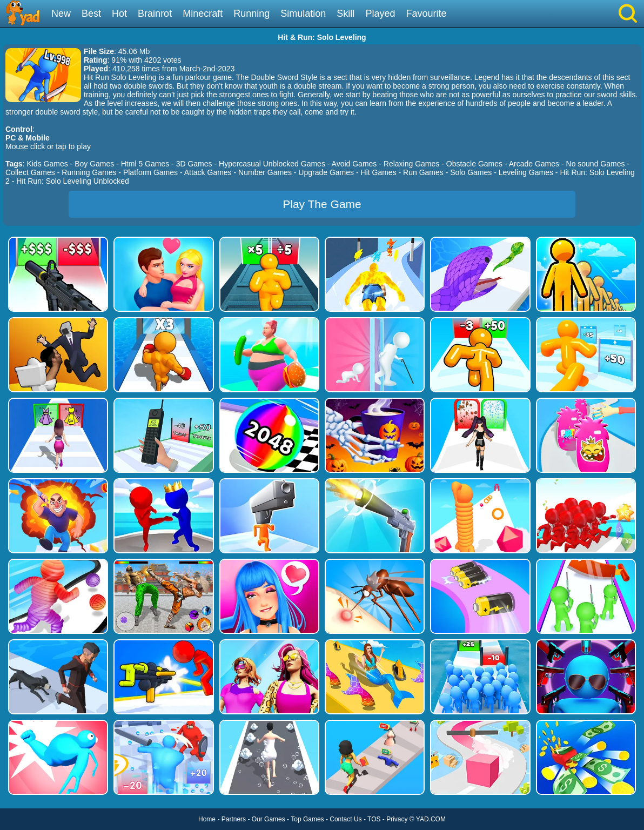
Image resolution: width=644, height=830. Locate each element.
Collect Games (30, 172)
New (61, 14)
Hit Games (379, 172)
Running (251, 14)
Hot (119, 14)
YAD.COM (431, 819)
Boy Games (94, 164)
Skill (346, 14)
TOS (374, 819)
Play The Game (322, 204)
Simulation (303, 14)
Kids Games (47, 164)
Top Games (307, 819)
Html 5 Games (145, 164)
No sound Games (596, 164)
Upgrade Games (326, 172)
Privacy (397, 819)
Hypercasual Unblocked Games (272, 164)
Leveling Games (526, 172)
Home (207, 819)
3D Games (194, 164)
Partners (234, 819)
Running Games (89, 172)
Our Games (269, 819)
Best (91, 14)
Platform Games (150, 172)
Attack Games (208, 172)
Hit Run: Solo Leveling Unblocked (73, 181)
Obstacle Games (474, 164)
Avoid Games (354, 164)
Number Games (265, 172)
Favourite (426, 14)
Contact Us (346, 819)
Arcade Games (534, 164)
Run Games (423, 172)
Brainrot (155, 14)
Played (380, 14)
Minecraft (203, 14)
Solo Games (471, 172)
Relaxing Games (412, 164)
